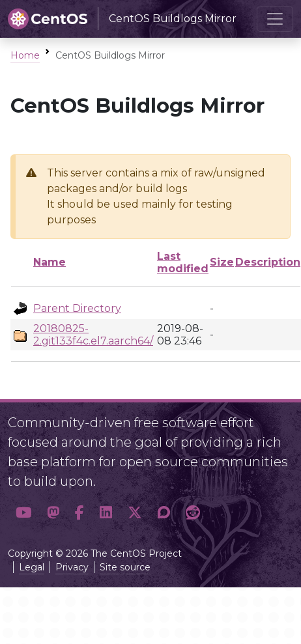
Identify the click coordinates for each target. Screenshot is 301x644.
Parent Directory (77, 308)
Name (50, 262)
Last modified (183, 262)
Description (268, 262)
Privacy (72, 567)
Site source (125, 567)
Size (222, 262)
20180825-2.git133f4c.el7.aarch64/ (93, 335)
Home (25, 55)
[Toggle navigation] (275, 19)
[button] (23, 512)
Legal (32, 567)
